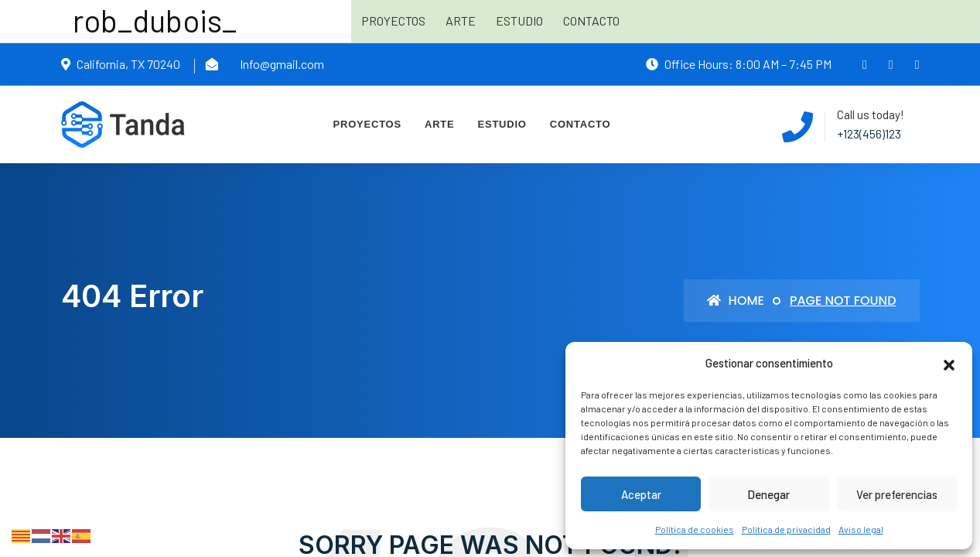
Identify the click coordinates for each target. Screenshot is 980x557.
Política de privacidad (786, 529)
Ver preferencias (897, 494)
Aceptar (641, 494)
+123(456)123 (869, 133)
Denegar (768, 494)
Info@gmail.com (282, 64)
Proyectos (393, 21)
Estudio (519, 21)
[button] (949, 363)
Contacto (591, 21)
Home (735, 301)
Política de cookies (695, 529)
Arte (461, 21)
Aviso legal (861, 529)
